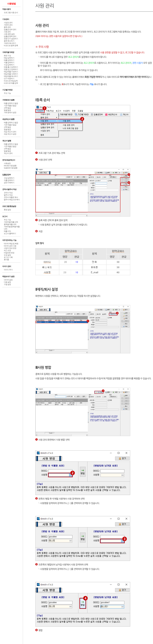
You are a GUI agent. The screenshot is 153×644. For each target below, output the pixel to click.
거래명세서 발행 (8, 100)
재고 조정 (7, 250)
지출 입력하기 (9, 180)
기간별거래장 (7, 90)
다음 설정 (7, 282)
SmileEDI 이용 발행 (11, 168)
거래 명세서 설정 (10, 112)
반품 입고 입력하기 (11, 69)
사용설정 (7, 163)
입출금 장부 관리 (10, 29)
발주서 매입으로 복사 (12, 200)
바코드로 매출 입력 (11, 83)
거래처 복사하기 (10, 43)
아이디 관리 (7, 266)
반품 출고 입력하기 (11, 67)
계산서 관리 (8, 153)
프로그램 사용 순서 (11, 13)
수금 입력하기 (9, 65)
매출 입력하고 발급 (11, 103)
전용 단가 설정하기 (11, 39)
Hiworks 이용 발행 (10, 166)
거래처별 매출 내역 (11, 222)
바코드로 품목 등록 (11, 46)
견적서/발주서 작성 (9, 189)
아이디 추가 (8, 270)
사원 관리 (7, 32)
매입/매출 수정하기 (11, 72)
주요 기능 (7, 93)
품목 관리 (7, 27)
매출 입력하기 (9, 60)
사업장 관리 (8, 23)
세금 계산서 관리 (10, 132)
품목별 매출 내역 (10, 224)
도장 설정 (7, 255)
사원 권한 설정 (9, 34)
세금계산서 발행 (8, 119)
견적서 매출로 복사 (11, 197)
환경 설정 (7, 210)
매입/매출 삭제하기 (11, 74)
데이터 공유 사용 (10, 246)
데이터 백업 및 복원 (11, 244)
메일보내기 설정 (8, 276)
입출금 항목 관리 (10, 36)
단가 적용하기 (9, 79)
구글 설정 (7, 284)
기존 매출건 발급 (10, 106)
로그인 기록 (8, 257)
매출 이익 (7, 231)
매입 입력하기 (9, 58)
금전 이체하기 (9, 183)
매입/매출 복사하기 (11, 76)
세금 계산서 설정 (10, 134)
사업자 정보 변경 (10, 248)
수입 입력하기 (9, 178)
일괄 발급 (7, 110)
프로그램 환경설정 (9, 206)
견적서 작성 (8, 193)
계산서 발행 (7, 141)
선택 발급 (7, 108)
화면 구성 (7, 56)
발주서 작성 (8, 195)
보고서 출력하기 (10, 234)
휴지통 (6, 260)
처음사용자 (7, 9)
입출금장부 (7, 175)
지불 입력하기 (9, 63)
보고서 (5, 216)
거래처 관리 (8, 25)
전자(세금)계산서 (9, 160)
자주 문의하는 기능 (9, 240)
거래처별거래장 (8, 52)
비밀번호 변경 (9, 253)
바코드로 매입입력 (11, 81)
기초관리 (6, 19)
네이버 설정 (8, 280)
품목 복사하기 (9, 41)
